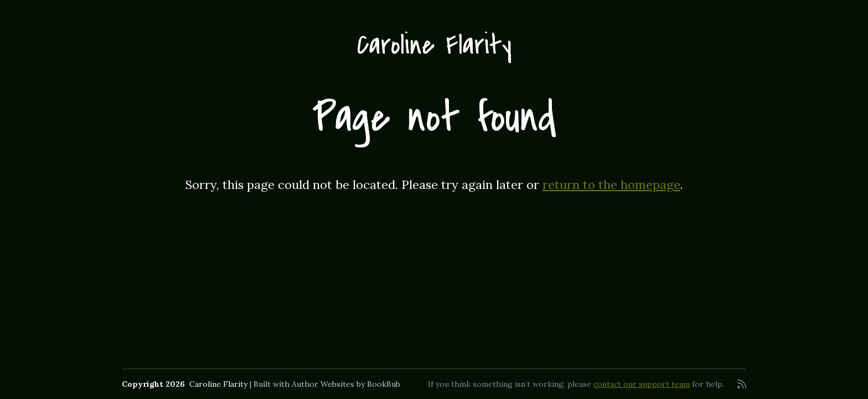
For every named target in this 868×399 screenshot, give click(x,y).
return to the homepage (611, 185)
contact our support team (642, 384)
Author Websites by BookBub (346, 384)
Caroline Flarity (434, 45)
